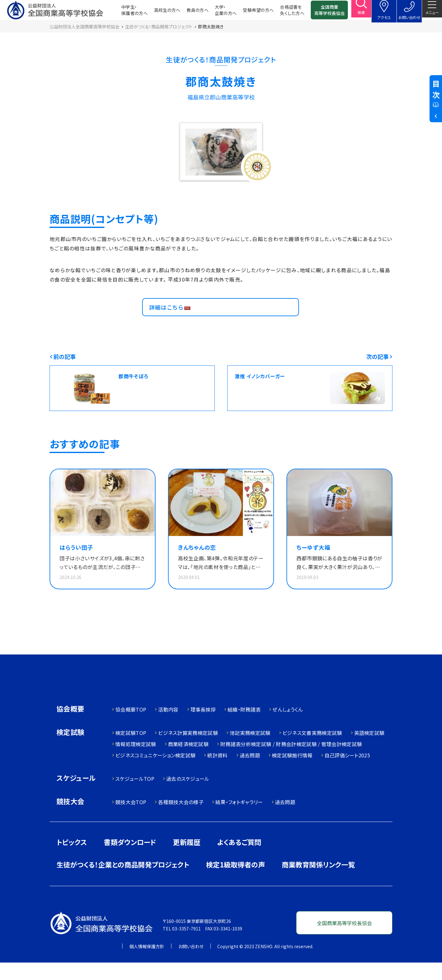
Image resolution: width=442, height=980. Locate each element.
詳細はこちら (169, 318)
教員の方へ (188, 12)
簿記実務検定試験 (250, 750)
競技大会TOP (131, 819)
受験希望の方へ (248, 12)
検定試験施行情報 (292, 773)
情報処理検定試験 (136, 761)
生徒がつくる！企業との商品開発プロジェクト (123, 882)
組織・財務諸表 (244, 727)
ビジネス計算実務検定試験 (188, 750)
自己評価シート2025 (347, 773)
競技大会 (70, 819)
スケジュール (76, 796)
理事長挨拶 (203, 727)
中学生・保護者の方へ (125, 12)
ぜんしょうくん (288, 727)
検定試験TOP (131, 750)
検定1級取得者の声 (235, 882)
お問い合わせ (191, 964)
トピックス (72, 859)
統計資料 (217, 773)
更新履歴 (187, 859)
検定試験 (70, 750)
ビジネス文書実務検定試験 (312, 750)
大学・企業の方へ (216, 12)
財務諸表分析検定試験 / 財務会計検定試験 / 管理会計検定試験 (291, 761)
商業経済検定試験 (188, 761)
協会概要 (70, 727)
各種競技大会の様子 (181, 819)
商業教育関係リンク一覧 (318, 882)
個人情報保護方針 (147, 964)
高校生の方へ (157, 12)
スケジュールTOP (135, 796)
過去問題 (250, 773)
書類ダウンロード (130, 859)
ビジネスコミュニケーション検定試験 (155, 773)
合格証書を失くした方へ (282, 12)
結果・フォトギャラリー (239, 819)
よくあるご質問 (239, 859)
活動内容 (168, 727)
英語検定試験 (369, 750)
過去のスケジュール (188, 796)
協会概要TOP (131, 727)
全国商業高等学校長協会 (319, 12)
